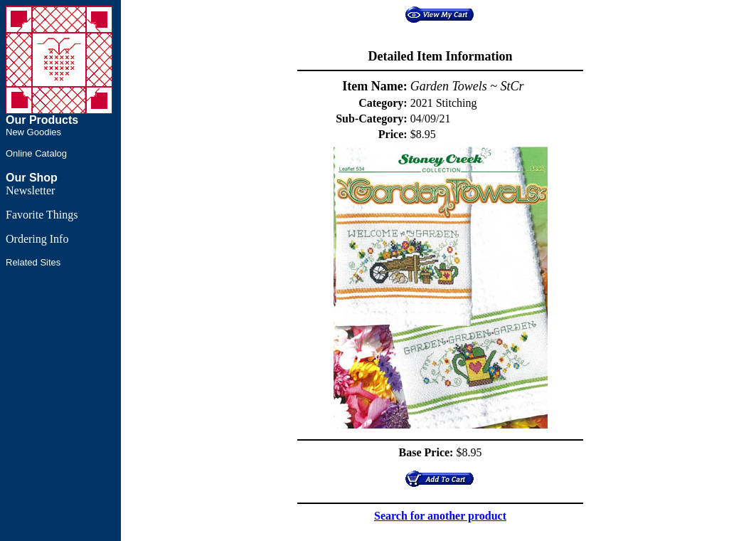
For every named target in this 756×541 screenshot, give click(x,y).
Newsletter (30, 190)
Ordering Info (37, 239)
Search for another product (440, 516)
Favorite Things (42, 215)
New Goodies (33, 132)
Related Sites (33, 262)
